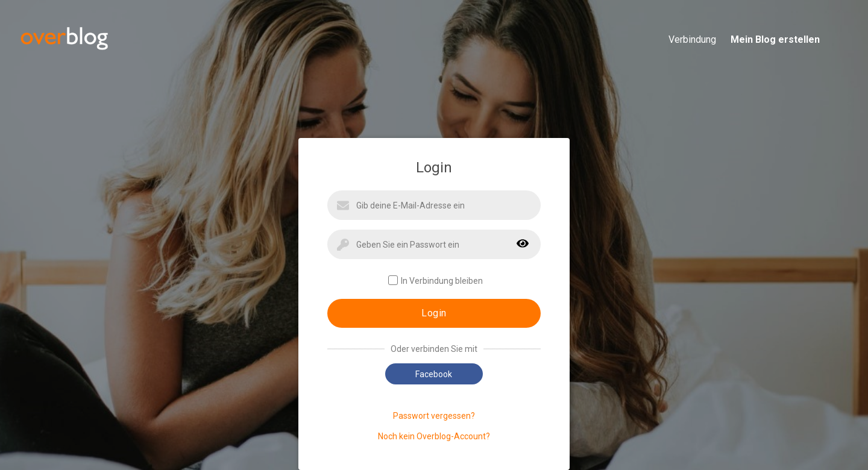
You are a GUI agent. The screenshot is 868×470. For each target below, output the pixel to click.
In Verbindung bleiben (436, 280)
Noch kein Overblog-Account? (434, 436)
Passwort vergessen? (434, 416)
